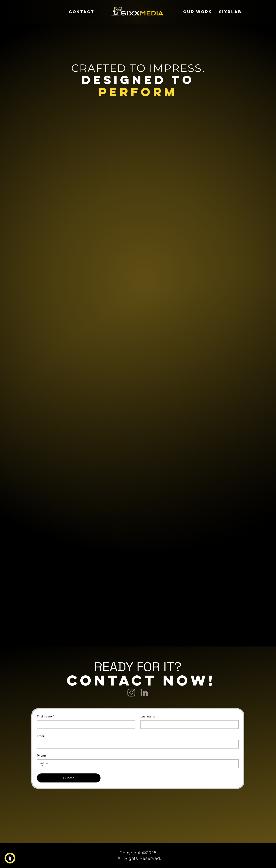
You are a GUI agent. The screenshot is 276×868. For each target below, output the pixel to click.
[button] (10, 858)
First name (45, 716)
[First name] (85, 725)
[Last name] (188, 725)
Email (42, 736)
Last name (148, 716)
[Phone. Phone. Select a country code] (44, 764)
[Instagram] (131, 693)
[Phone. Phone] (142, 764)
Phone (41, 756)
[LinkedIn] (144, 693)
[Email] (136, 744)
